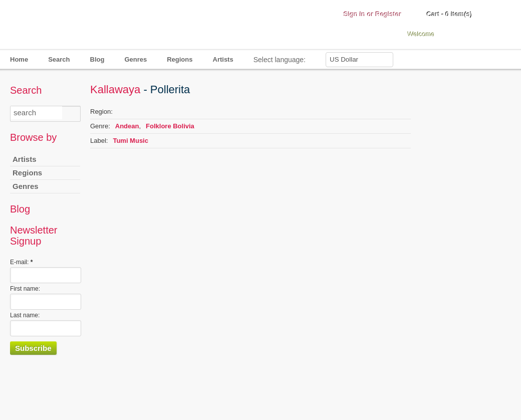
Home (19, 59)
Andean (127, 126)
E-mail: (21, 262)
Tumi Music (131, 141)
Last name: (25, 315)
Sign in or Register (373, 14)
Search (59, 59)
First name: (25, 289)
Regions (180, 59)
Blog (97, 59)
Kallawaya (115, 89)
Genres (136, 59)
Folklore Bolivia (170, 126)
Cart (450, 14)
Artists (223, 59)
